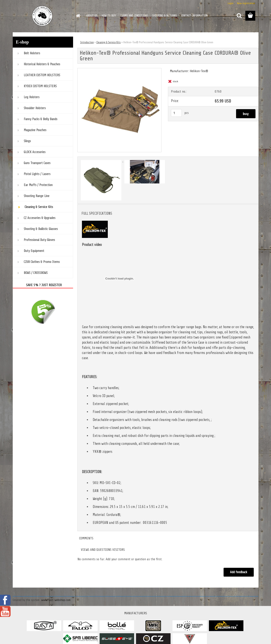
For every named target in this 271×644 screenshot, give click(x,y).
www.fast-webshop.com (56, 600)
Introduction (87, 42)
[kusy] (176, 113)
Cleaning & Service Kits (109, 42)
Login (231, 3)
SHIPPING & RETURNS (164, 16)
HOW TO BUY (109, 16)
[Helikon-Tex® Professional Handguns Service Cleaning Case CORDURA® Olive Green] (120, 70)
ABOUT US (92, 16)
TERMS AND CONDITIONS (134, 16)
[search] (239, 16)
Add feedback (239, 572)
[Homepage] (78, 16)
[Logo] (42, 16)
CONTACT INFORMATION (194, 16)
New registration (246, 3)
